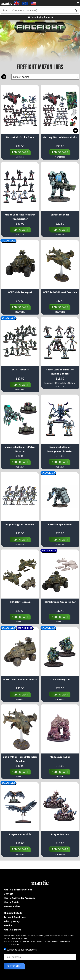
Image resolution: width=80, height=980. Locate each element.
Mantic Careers (12, 930)
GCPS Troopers (20, 369)
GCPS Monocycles (60, 679)
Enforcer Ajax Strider (60, 524)
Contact (8, 894)
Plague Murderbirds (20, 834)
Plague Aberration (60, 757)
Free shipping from (40, 17)
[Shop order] (45, 77)
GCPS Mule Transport (20, 292)
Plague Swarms (60, 834)
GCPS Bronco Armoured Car (60, 602)
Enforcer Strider (60, 215)
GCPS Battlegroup (20, 602)
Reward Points (12, 906)
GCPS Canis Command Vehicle (20, 679)
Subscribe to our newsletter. (20, 950)
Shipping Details (13, 913)
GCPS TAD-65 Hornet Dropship (60, 292)
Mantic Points (12, 902)
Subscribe (14, 966)
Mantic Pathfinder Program (19, 898)
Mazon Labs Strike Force (20, 137)
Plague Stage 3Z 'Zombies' (20, 524)
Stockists (9, 925)
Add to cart (20, 152)
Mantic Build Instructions (18, 890)
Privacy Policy (12, 921)
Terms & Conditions (15, 917)
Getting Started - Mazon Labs (60, 137)
